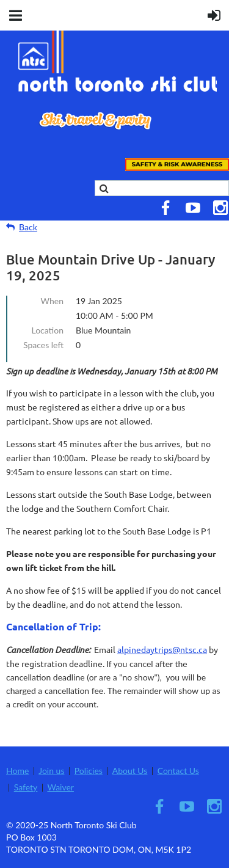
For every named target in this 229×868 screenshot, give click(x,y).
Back (28, 227)
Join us (51, 771)
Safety (26, 787)
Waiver (60, 787)
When (52, 301)
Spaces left (43, 345)
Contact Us (178, 771)
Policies (89, 771)
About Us (130, 771)
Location (47, 330)
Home (17, 771)
